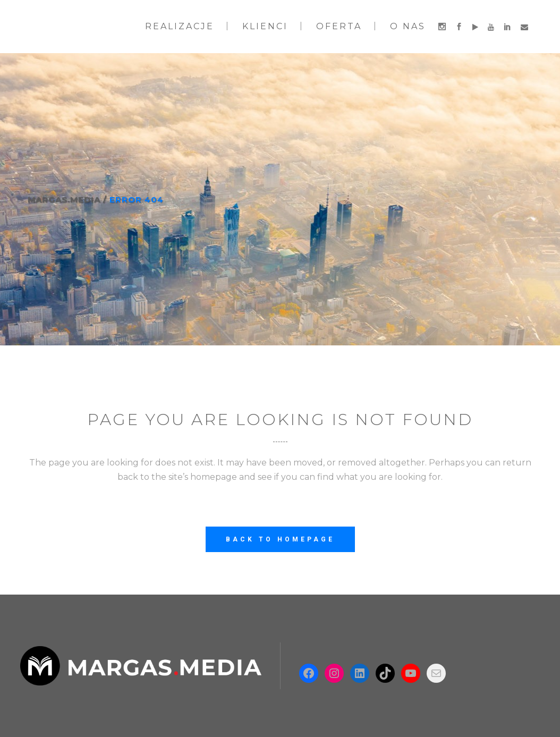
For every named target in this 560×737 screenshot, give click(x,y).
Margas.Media (64, 200)
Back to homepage (280, 539)
